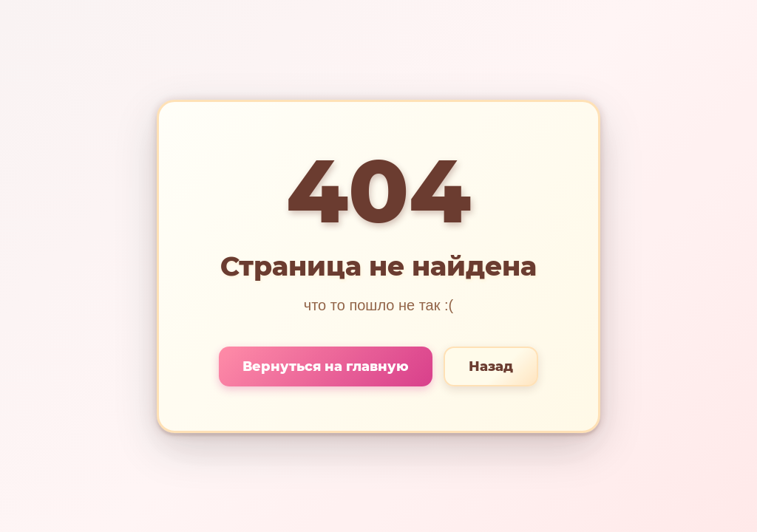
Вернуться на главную (326, 366)
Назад (491, 366)
